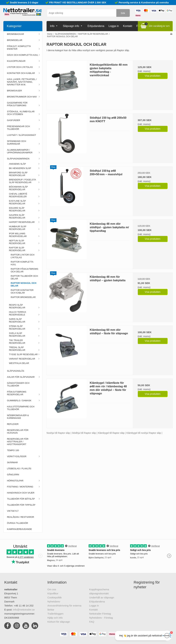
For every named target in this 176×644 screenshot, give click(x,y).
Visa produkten (153, 76)
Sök (123, 13)
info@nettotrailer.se (24, 610)
